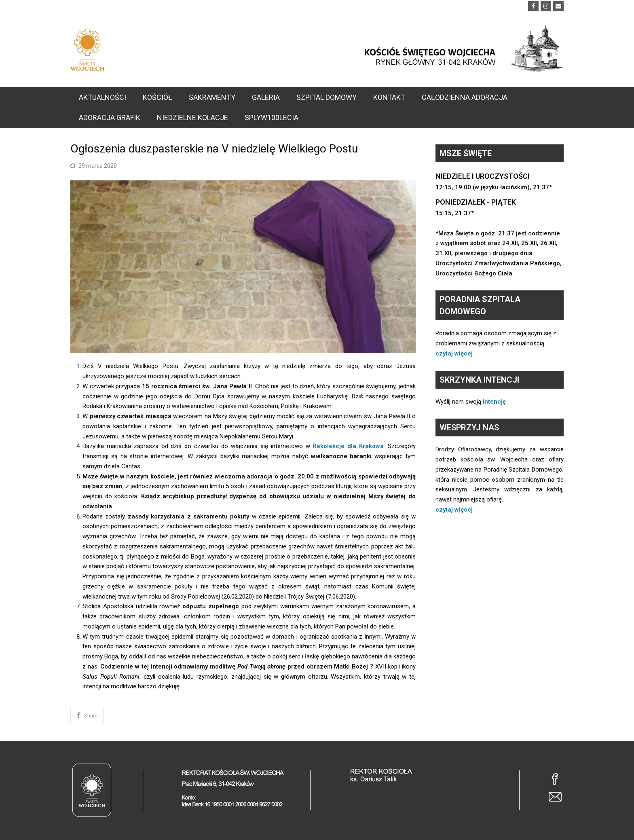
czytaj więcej (454, 353)
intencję (494, 402)
